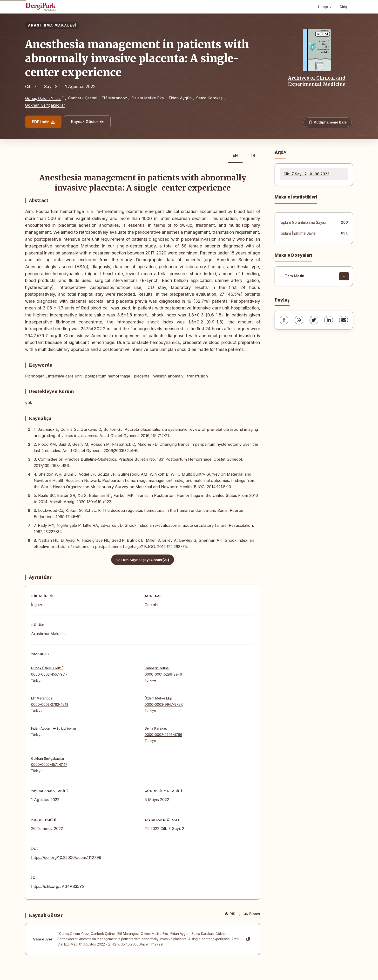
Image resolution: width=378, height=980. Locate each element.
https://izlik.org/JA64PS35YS (58, 886)
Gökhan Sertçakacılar (45, 105)
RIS (230, 914)
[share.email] (344, 320)
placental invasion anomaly (159, 376)
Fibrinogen (35, 376)
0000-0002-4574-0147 (49, 765)
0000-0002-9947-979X (164, 705)
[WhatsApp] (299, 320)
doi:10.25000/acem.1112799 (142, 944)
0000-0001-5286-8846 (163, 674)
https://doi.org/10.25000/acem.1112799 (66, 857)
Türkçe (325, 7)
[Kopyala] (248, 939)
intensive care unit (65, 376)
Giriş (343, 7)
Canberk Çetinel (83, 98)
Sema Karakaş (209, 98)
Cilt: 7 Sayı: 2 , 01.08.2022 (306, 174)
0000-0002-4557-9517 (49, 674)
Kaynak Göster (87, 122)
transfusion (197, 376)
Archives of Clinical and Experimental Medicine (317, 81)
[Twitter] (314, 320)
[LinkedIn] (329, 320)
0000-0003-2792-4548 (50, 705)
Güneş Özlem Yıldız (43, 98)
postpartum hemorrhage (108, 376)
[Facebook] (284, 320)
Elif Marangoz (114, 98)
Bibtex (252, 914)
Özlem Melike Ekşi (148, 98)
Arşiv (280, 152)
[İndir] (344, 276)
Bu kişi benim (64, 729)
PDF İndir (43, 122)
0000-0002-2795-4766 (163, 735)
